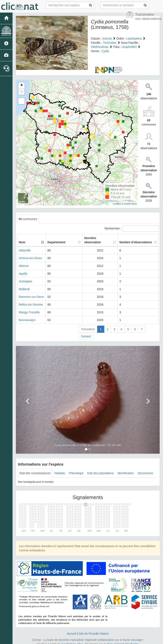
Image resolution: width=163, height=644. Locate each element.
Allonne (24, 262)
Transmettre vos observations (148, 17)
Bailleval (24, 285)
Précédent (88, 325)
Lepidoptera (134, 38)
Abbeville (25, 246)
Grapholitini (129, 47)
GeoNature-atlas (72, 640)
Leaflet (116, 204)
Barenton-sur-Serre (31, 293)
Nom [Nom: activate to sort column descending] (22, 238)
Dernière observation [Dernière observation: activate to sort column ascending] (96, 238)
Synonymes (145, 469)
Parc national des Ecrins (123, 640)
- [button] (22, 92)
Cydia (105, 51)
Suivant (86, 332)
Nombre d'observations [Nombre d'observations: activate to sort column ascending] (136, 238)
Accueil (72, 629)
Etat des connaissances (35, 469)
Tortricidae (110, 43)
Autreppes (25, 277)
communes (28, 219)
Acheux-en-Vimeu (30, 254)
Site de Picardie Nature (94, 629)
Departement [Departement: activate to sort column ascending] (64, 238)
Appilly (23, 269)
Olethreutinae (100, 47)
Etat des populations (100, 469)
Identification (126, 469)
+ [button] (22, 86)
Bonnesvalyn (27, 316)
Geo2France (130, 204)
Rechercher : (132, 229)
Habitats (60, 469)
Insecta (107, 38)
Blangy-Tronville (29, 308)
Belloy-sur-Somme (31, 300)
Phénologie (76, 469)
